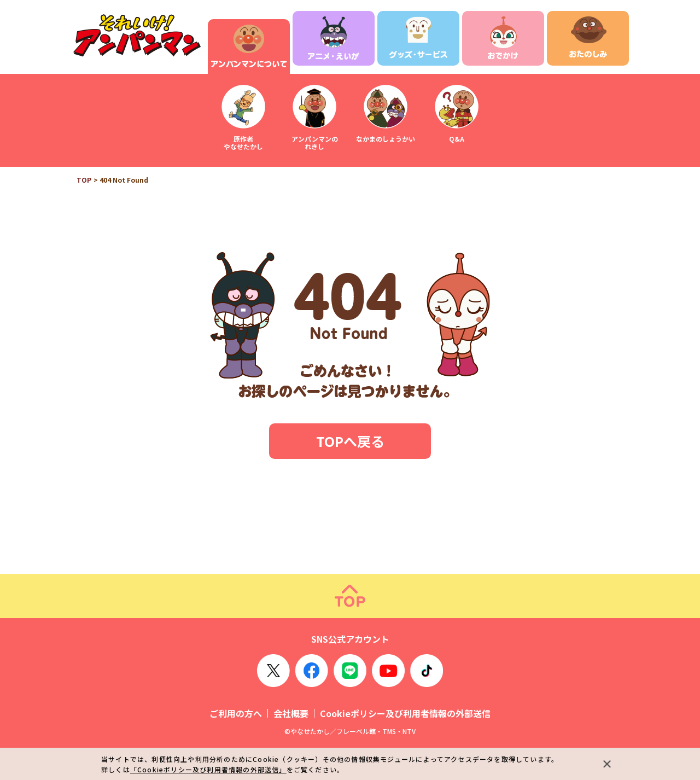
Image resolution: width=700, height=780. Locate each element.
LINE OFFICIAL (350, 671)
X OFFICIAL (273, 671)
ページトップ (350, 596)
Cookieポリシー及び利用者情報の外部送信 (405, 713)
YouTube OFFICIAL (388, 671)
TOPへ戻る (350, 441)
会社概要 (291, 713)
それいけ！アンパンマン (137, 36)
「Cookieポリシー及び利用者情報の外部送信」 (208, 769)
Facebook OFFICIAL (312, 671)
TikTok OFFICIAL (427, 671)
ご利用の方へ (236, 713)
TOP (84, 180)
